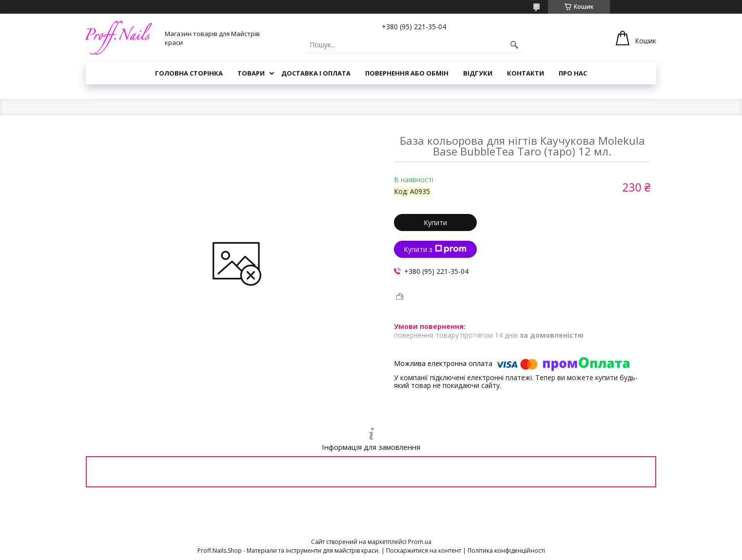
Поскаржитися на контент (424, 550)
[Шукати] (514, 45)
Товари (251, 73)
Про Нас (573, 73)
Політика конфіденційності (506, 550)
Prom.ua (420, 542)
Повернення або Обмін (407, 73)
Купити (435, 222)
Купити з (435, 249)
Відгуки (478, 73)
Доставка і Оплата (316, 73)
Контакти (526, 73)
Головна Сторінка (189, 73)
